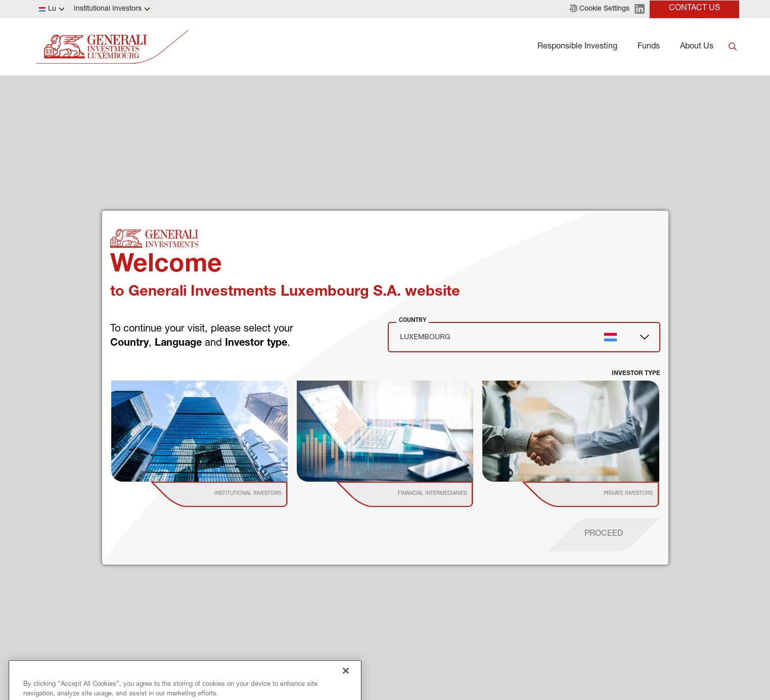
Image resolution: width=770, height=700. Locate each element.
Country (413, 320)
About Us (697, 47)
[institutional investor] (234, 494)
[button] (600, 9)
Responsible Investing (577, 47)
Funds (649, 47)
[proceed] (604, 535)
